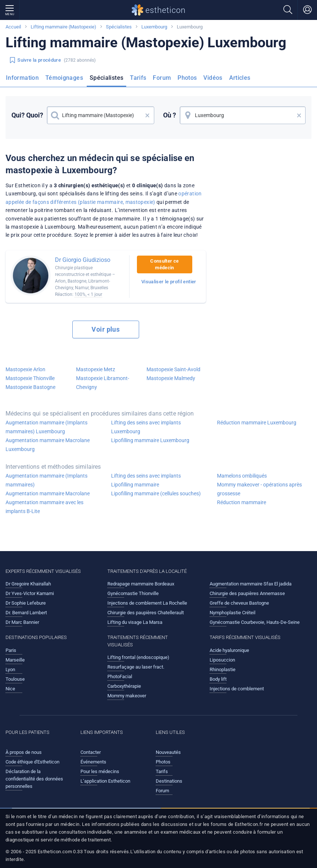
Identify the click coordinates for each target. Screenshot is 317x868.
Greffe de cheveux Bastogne (239, 603)
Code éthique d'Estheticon (32, 762)
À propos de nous (24, 752)
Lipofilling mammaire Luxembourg (150, 440)
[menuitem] (24, 80)
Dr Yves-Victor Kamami (30, 593)
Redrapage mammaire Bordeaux (141, 584)
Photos (187, 78)
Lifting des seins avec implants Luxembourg (146, 427)
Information (22, 78)
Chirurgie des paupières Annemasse (247, 593)
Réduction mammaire (242, 502)
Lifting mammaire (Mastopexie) (63, 27)
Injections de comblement (237, 689)
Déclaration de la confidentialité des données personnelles (34, 779)
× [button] (147, 115)
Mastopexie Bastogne (30, 387)
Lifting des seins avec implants (146, 476)
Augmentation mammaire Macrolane (48, 493)
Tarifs (138, 78)
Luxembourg (154, 27)
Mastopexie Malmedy (171, 378)
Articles (240, 78)
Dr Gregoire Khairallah (28, 584)
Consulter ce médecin (164, 264)
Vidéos (213, 78)
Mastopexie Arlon (25, 369)
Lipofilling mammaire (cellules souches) (156, 493)
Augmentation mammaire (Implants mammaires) (46, 480)
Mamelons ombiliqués (242, 476)
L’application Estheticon (105, 781)
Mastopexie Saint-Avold (173, 369)
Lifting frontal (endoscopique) (138, 657)
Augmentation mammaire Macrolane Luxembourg (48, 445)
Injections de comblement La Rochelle (147, 603)
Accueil (13, 27)
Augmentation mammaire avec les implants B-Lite (44, 507)
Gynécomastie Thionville (133, 593)
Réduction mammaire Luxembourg (257, 423)
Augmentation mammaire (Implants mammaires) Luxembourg (46, 427)
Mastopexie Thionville (30, 378)
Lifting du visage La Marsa (135, 622)
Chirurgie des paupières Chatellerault (146, 613)
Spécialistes (119, 27)
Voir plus (106, 329)
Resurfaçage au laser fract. (136, 667)
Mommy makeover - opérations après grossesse (259, 489)
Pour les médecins (100, 771)
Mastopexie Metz (96, 369)
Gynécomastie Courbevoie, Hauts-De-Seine (255, 622)
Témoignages (64, 78)
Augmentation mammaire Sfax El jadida (251, 584)
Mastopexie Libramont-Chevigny (103, 383)
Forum (162, 78)
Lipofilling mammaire (135, 485)
